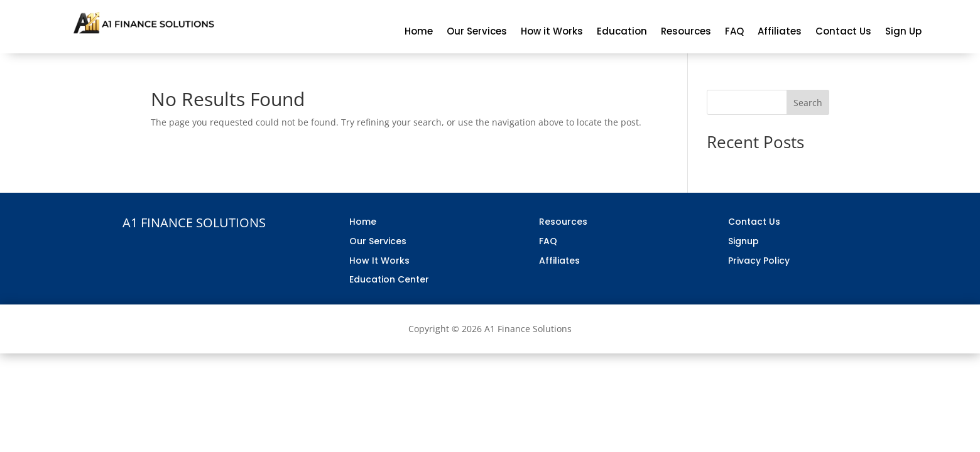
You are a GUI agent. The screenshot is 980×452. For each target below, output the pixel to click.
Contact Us (843, 32)
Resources (686, 32)
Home (419, 32)
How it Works (552, 32)
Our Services (477, 32)
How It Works (379, 261)
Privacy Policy (759, 261)
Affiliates (780, 32)
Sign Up (903, 32)
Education (622, 32)
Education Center (389, 279)
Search (808, 103)
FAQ (734, 32)
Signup (743, 241)
